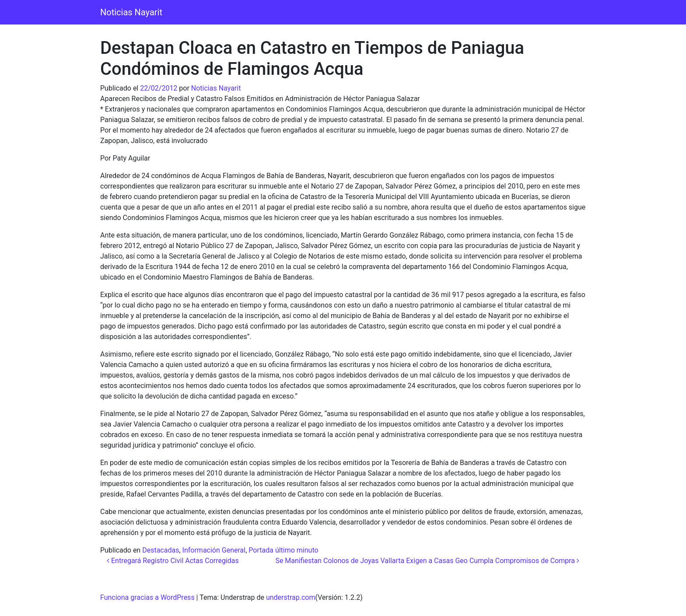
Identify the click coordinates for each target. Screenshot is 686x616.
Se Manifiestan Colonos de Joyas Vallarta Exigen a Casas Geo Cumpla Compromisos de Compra (427, 561)
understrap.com (291, 597)
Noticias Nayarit (131, 12)
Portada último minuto (283, 550)
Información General (214, 550)
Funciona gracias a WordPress (147, 597)
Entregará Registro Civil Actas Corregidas (173, 561)
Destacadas (161, 550)
